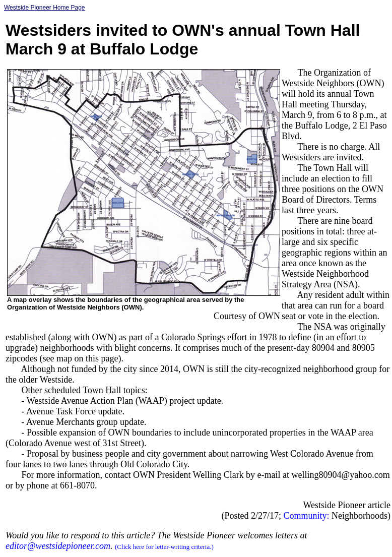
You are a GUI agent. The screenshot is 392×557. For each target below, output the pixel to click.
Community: (307, 516)
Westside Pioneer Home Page (45, 8)
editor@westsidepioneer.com (58, 546)
